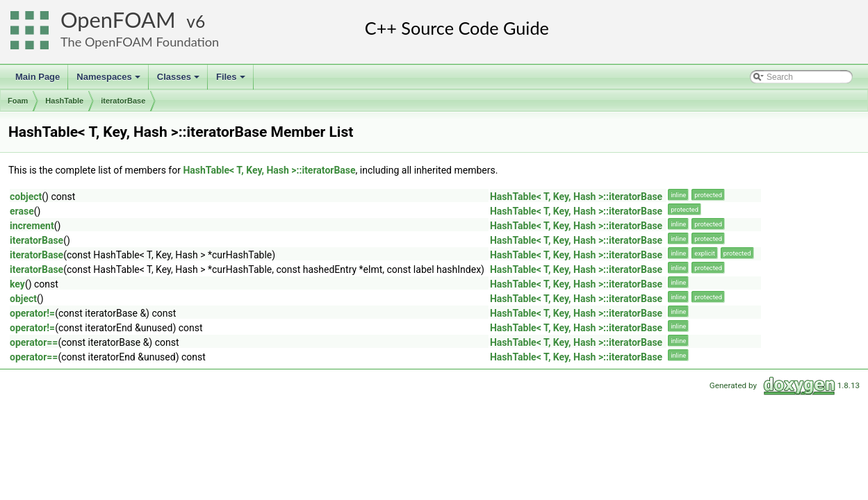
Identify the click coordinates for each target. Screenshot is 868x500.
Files (232, 81)
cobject (26, 197)
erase (22, 211)
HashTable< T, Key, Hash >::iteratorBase (269, 170)
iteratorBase (123, 101)
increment (32, 226)
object (23, 299)
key (17, 284)
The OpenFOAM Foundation (140, 42)
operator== (34, 342)
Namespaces (109, 81)
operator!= (32, 313)
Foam (18, 101)
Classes (179, 81)
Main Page (38, 77)
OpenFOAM (118, 20)
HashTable (64, 101)
